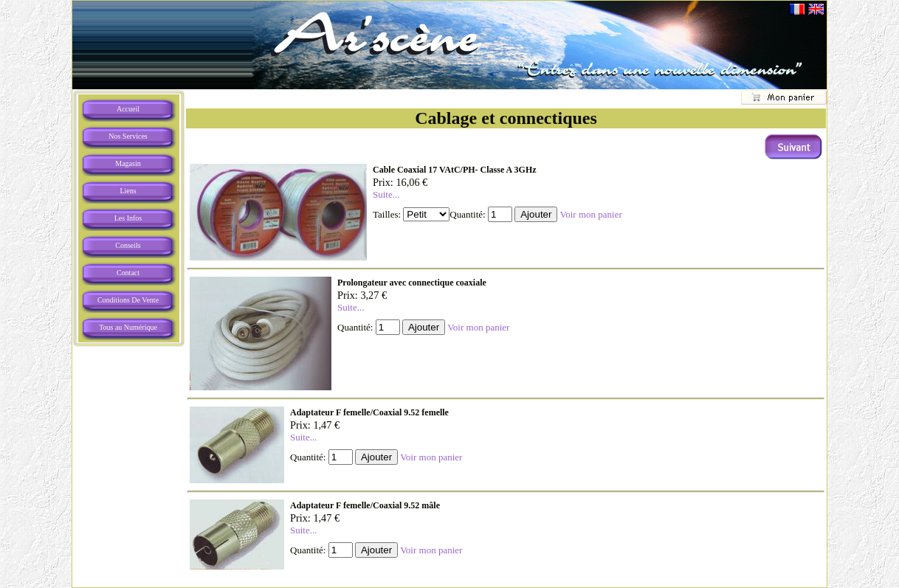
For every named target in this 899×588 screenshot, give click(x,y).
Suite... (386, 194)
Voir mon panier (590, 214)
